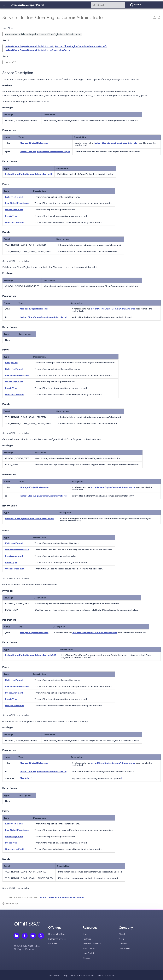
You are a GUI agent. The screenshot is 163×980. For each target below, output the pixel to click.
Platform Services (58, 939)
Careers (123, 943)
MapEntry (64, 50)
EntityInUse (11, 362)
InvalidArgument (14, 210)
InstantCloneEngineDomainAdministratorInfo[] (31, 655)
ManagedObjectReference (34, 143)
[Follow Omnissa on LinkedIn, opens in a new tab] (17, 936)
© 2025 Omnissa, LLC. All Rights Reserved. (27, 948)
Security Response (92, 943)
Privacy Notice (86, 975)
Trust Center (89, 948)
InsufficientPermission (17, 203)
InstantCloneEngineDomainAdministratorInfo (81, 46)
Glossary (88, 957)
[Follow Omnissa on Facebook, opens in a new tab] (25, 936)
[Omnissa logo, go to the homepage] (27, 925)
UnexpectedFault (15, 222)
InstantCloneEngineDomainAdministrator (116, 143)
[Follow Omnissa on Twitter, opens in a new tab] (42, 936)
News (122, 939)
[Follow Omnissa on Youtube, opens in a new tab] (33, 936)
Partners (87, 939)
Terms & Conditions (107, 975)
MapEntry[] (26, 778)
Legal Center (69, 975)
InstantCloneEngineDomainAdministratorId (29, 46)
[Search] (108, 5)
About (122, 934)
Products (53, 943)
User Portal (89, 953)
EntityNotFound (14, 197)
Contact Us (124, 948)
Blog (85, 934)
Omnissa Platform (58, 934)
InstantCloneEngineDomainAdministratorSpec (31, 50)
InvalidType (11, 216)
